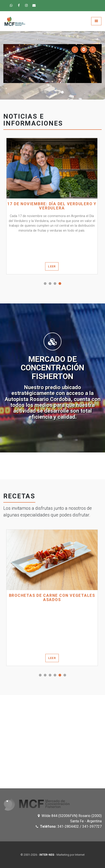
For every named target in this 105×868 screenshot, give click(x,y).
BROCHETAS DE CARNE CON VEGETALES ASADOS (52, 598)
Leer (52, 266)
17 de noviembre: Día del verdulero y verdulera (52, 206)
